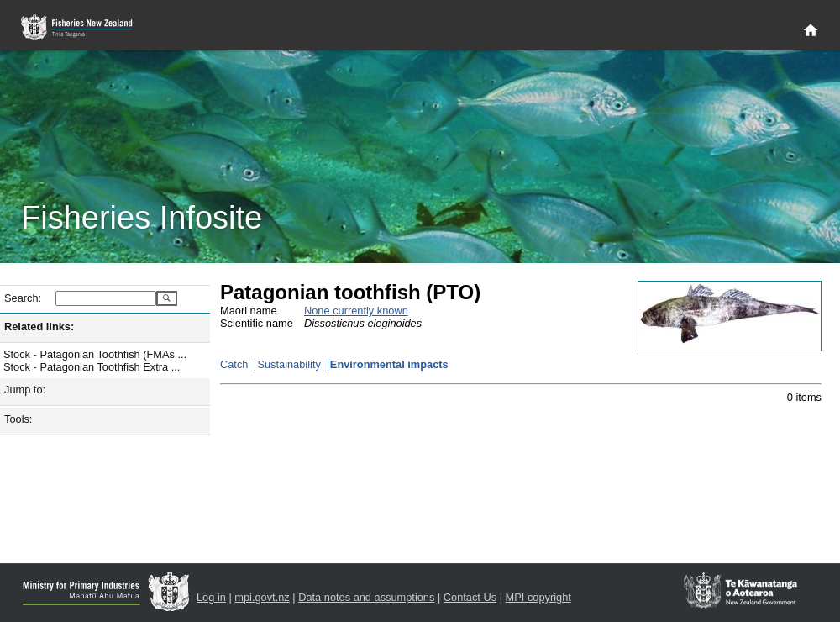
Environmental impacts (389, 364)
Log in (211, 597)
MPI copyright (538, 597)
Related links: (39, 327)
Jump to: (25, 390)
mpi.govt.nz (262, 597)
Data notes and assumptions (366, 597)
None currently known (356, 311)
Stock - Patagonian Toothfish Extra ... (92, 367)
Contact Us (470, 597)
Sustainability (289, 364)
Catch (234, 364)
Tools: (18, 419)
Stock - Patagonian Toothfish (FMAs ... (95, 354)
